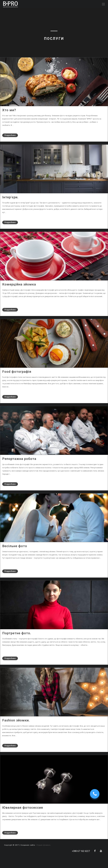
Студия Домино (43, 845)
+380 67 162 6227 (81, 851)
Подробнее (9, 135)
